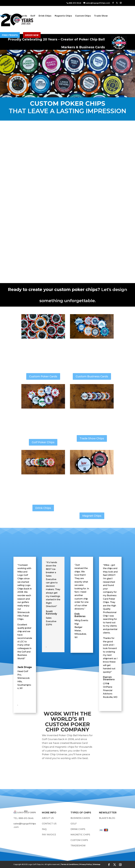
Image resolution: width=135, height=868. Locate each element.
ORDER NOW (32, 35)
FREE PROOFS (10, 35)
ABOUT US (48, 818)
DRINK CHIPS (78, 829)
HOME (3, 16)
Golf (33, 16)
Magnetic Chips (63, 16)
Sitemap (97, 864)
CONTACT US (49, 824)
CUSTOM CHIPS (79, 840)
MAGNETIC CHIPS (80, 835)
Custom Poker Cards (43, 376)
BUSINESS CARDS (80, 818)
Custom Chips (83, 16)
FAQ (44, 829)
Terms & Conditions (70, 864)
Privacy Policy (86, 864)
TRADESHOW (78, 846)
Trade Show (101, 16)
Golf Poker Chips (43, 442)
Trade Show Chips (92, 438)
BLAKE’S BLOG (107, 818)
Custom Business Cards (92, 376)
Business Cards (18, 16)
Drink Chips (45, 16)
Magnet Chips (92, 516)
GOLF (74, 824)
